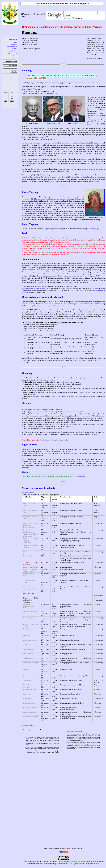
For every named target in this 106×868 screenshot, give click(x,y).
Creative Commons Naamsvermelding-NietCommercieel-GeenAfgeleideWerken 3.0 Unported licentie (64, 864)
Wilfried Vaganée (78, 861)
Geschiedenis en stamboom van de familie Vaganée (40, 861)
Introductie (14, 44)
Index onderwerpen (48, 76)
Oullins (32, 199)
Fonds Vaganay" (93, 229)
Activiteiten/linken (12, 56)
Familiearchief (13, 52)
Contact (15, 58)
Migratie (15, 48)
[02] (32, 88)
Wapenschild (13, 50)
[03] (28, 126)
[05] (28, 280)
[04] (47, 136)
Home (15, 42)
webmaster (94, 434)
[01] (41, 82)
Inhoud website (33, 76)
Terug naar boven (28, 492)
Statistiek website (88, 76)
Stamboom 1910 (66, 861)
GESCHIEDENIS (12, 46)
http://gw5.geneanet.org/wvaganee (33, 288)
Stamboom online (64, 76)
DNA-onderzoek (12, 54)
